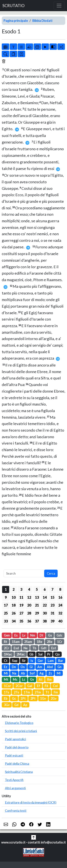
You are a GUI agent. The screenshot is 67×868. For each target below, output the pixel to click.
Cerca (51, 573)
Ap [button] (25, 705)
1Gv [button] (43, 698)
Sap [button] (15, 661)
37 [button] (37, 621)
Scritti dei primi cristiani (21, 731)
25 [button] (6, 613)
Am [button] (40, 667)
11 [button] (21, 597)
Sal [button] (40, 654)
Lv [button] (24, 635)
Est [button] (54, 648)
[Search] (24, 573)
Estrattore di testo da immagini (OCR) (31, 802)
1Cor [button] (7, 686)
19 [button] (21, 605)
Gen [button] (7, 635)
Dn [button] (14, 667)
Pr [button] (49, 654)
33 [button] (6, 621)
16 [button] (60, 597)
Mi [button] (6, 673)
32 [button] (60, 613)
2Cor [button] (19, 686)
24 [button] (60, 605)
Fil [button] (46, 686)
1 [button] (6, 589)
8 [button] (60, 589)
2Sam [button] (28, 642)
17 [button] (6, 605)
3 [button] (21, 589)
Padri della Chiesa (17, 764)
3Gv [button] (7, 705)
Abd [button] (50, 667)
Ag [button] (42, 673)
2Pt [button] (33, 698)
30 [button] (45, 613)
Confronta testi (16, 811)
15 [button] (53, 597)
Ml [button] (59, 673)
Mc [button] (15, 679)
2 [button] (14, 589)
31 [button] (53, 613)
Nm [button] (33, 635)
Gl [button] (31, 667)
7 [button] (52, 589)
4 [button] (29, 589)
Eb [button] (6, 698)
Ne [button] (26, 648)
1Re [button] (40, 642)
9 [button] (6, 597)
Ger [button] (40, 661)
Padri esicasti (14, 755)
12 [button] (29, 597)
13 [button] (37, 597)
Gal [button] (30, 686)
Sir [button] (24, 661)
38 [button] (45, 621)
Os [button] (23, 667)
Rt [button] (6, 642)
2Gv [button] (54, 698)
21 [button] (37, 605)
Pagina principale (16, 21)
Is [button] (32, 661)
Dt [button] (41, 635)
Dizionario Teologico (19, 723)
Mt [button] (6, 679)
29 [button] (37, 613)
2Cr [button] (6, 648)
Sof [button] (32, 673)
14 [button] (45, 597)
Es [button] (16, 635)
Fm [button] (56, 692)
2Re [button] (50, 642)
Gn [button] (59, 667)
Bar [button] (61, 661)
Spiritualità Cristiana (19, 772)
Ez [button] (6, 667)
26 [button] (14, 613)
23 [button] (53, 605)
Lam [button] (51, 661)
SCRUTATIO (14, 6)
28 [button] (29, 613)
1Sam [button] (16, 642)
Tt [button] (47, 692)
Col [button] (55, 686)
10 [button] (14, 597)
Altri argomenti (15, 788)
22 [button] (45, 605)
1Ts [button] (7, 692)
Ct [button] (6, 661)
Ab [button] (23, 673)
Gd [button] (16, 705)
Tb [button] (34, 648)
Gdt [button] (44, 648)
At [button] (41, 679)
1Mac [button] (8, 654)
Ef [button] (39, 686)
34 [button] (14, 621)
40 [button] (60, 621)
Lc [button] (24, 679)
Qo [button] (57, 654)
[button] (34, 837)
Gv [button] (32, 679)
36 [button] (29, 621)
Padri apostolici (15, 739)
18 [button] (14, 605)
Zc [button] (50, 673)
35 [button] (21, 621)
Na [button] (14, 673)
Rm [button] (49, 679)
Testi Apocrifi (14, 780)
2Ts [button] (16, 692)
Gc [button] (14, 698)
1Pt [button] (23, 698)
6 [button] (45, 589)
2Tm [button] (38, 692)
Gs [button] (50, 635)
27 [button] (21, 613)
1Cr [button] (60, 642)
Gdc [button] (59, 635)
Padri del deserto (17, 747)
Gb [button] (31, 654)
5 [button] (37, 589)
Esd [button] (16, 648)
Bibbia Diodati (42, 21)
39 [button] (53, 621)
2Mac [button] (21, 654)
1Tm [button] (27, 692)
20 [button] (29, 605)
